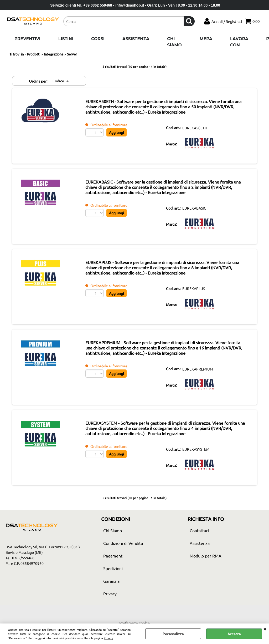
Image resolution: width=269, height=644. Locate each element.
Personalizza (173, 634)
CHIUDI (265, 629)
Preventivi (27, 39)
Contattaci (199, 533)
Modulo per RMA (206, 559)
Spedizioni (113, 571)
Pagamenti (113, 559)
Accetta (234, 634)
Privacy (108, 638)
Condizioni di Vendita (123, 546)
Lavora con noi (239, 45)
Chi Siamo (174, 42)
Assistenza (136, 39)
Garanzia (111, 584)
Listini (66, 39)
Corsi (98, 39)
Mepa (206, 39)
